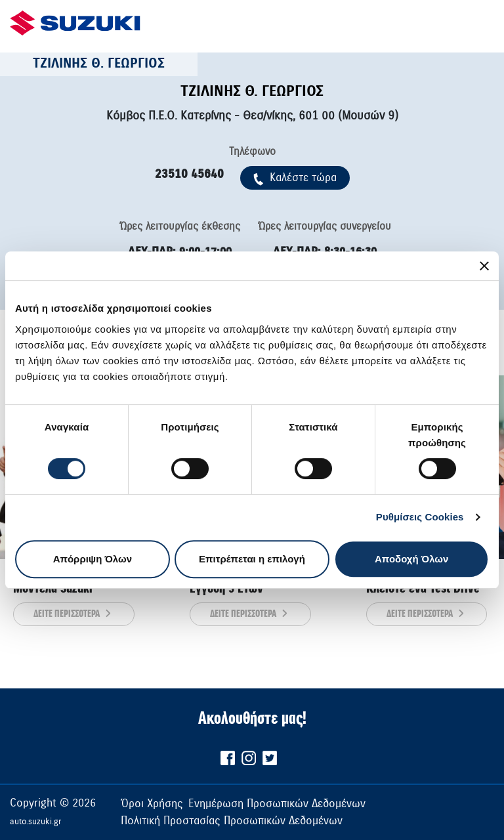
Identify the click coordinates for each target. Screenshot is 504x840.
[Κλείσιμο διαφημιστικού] (484, 266)
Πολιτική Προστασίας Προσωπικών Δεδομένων (232, 821)
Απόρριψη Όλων (93, 559)
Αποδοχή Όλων (411, 559)
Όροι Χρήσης (152, 804)
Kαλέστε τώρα (295, 178)
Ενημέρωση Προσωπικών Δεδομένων (277, 804)
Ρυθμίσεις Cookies (420, 517)
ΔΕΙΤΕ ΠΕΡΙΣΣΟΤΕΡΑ (74, 614)
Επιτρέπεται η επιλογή (252, 559)
